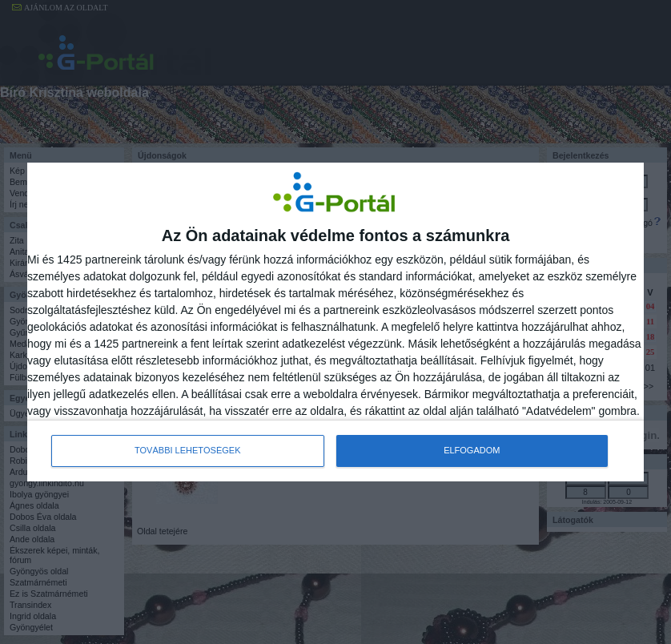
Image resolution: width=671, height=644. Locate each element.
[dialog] (335, 322)
